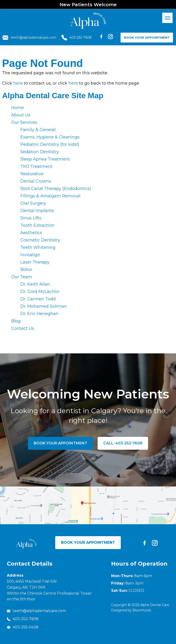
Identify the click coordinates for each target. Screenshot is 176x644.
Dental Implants (37, 211)
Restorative (32, 174)
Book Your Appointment (147, 37)
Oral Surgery (33, 203)
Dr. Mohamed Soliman (44, 306)
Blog (16, 321)
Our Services (24, 122)
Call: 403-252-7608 (123, 443)
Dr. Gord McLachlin (40, 292)
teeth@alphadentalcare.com (29, 38)
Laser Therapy (35, 262)
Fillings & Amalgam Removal (50, 196)
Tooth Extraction (37, 225)
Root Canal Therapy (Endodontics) (56, 189)
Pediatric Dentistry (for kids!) (50, 144)
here (18, 83)
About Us (21, 115)
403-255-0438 (23, 627)
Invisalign (30, 255)
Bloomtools (142, 610)
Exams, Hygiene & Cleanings (50, 137)
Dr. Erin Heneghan (39, 314)
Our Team (22, 277)
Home (18, 108)
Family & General (38, 130)
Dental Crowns (36, 181)
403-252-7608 (77, 38)
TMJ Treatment (36, 166)
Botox (26, 269)
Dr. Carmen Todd (38, 299)
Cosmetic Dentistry (40, 240)
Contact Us (23, 328)
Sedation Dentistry (40, 152)
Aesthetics (31, 233)
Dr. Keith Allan (35, 284)
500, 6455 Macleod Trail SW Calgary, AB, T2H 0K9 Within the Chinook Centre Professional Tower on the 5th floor (49, 590)
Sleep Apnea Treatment (45, 159)
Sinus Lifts (31, 218)
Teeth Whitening (38, 247)
